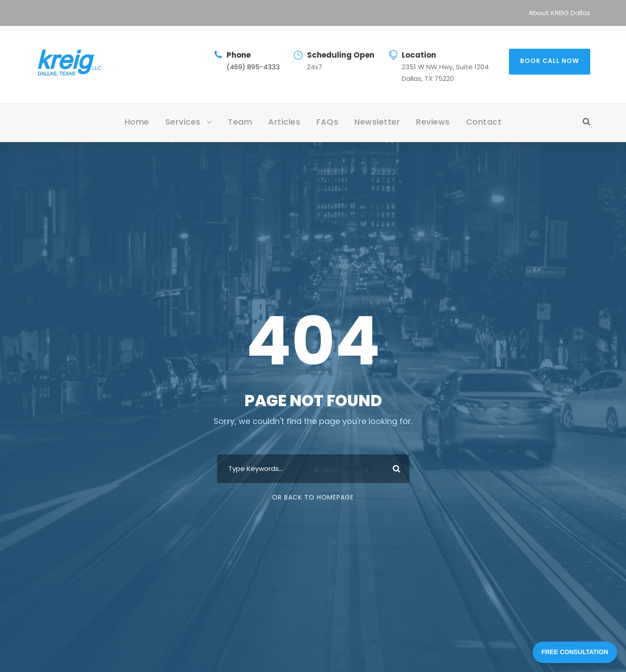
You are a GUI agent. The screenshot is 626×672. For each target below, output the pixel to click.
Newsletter (377, 122)
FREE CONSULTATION (575, 652)
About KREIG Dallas (559, 13)
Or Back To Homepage (313, 497)
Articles (284, 122)
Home (137, 122)
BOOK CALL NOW (550, 61)
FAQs (327, 122)
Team (240, 122)
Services (183, 122)
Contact (484, 122)
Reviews (433, 122)
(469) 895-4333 (253, 67)
